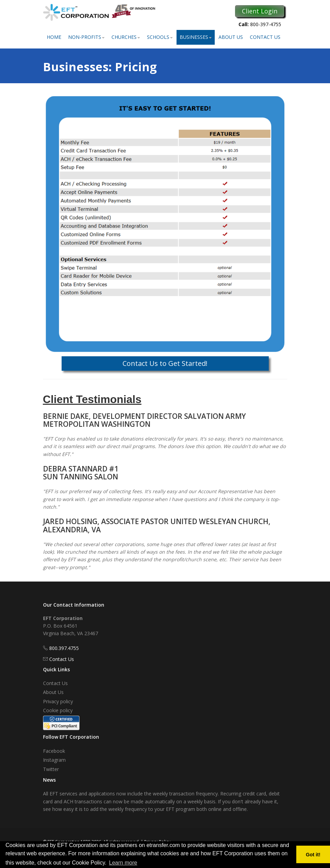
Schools (160, 37)
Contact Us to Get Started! (165, 363)
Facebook (54, 751)
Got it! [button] (313, 855)
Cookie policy (58, 710)
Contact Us (265, 37)
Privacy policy (58, 701)
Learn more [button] (123, 863)
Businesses (196, 37)
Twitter (51, 769)
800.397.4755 (64, 648)
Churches (126, 37)
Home (54, 37)
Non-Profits (86, 37)
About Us (231, 37)
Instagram (54, 760)
